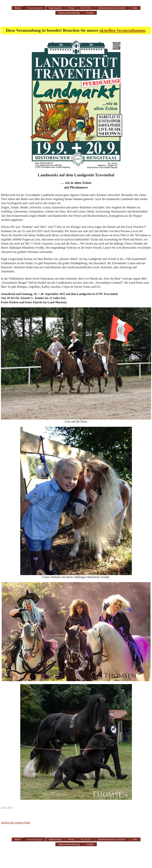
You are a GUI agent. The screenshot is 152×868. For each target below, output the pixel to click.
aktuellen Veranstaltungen (122, 30)
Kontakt (90, 13)
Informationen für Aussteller (112, 8)
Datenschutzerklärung (69, 13)
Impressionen (55, 8)
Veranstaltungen (35, 8)
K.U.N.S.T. (86, 8)
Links (135, 8)
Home (18, 8)
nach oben (7, 807)
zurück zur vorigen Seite (16, 822)
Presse (71, 8)
